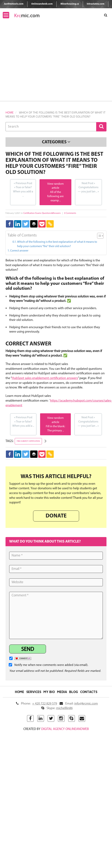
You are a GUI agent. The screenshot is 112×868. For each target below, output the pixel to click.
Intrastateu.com (96, 4)
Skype (57, 708)
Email (79, 704)
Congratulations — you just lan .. (88, 187)
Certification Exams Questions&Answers (42, 213)
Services (34, 692)
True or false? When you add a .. (23, 189)
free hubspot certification (28, 441)
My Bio (49, 692)
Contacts (89, 692)
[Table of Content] (100, 236)
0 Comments (70, 213)
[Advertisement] (34, 65)
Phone (37, 704)
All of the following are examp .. (55, 196)
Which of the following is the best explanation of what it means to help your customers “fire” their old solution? (57, 244)
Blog (74, 692)
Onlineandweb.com (42, 4)
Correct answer (19, 251)
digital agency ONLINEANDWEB (65, 729)
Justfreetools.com (14, 4)
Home (10, 112)
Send (28, 650)
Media (62, 692)
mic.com (27, 15)
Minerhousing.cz (70, 4)
